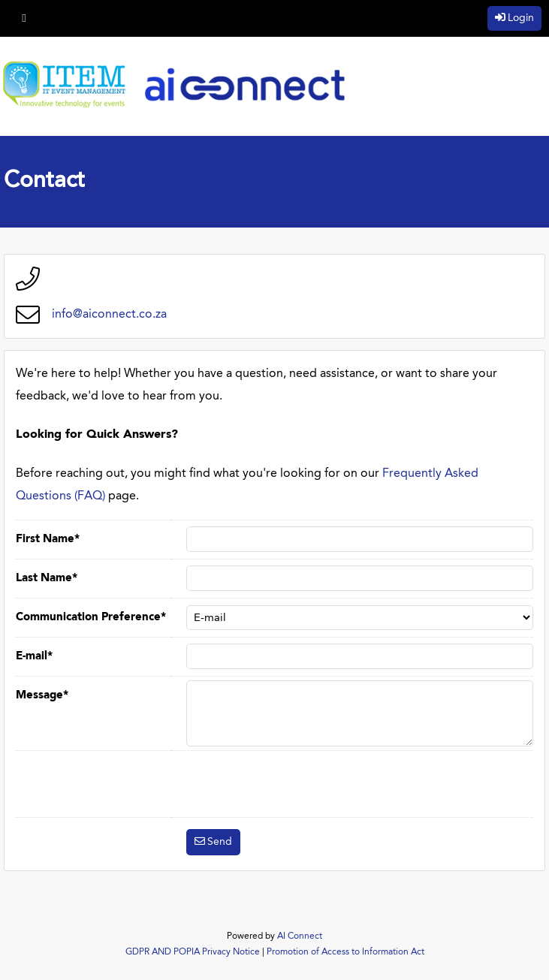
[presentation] (300, 784)
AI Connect (300, 936)
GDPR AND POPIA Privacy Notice (193, 952)
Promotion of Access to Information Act (345, 952)
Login (521, 18)
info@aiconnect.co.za (109, 315)
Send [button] (220, 842)
